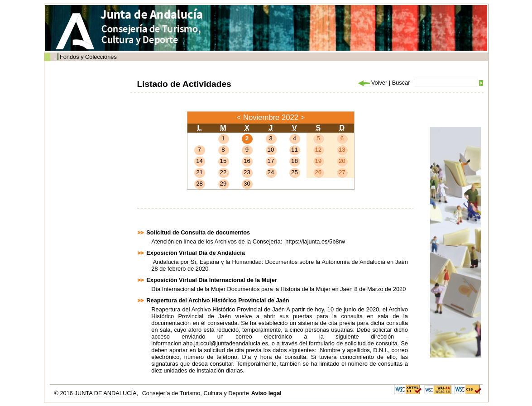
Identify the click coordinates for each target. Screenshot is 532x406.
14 (199, 161)
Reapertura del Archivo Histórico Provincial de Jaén (218, 300)
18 (295, 161)
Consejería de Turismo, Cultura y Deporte (196, 393)
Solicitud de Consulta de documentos (198, 232)
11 (295, 150)
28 (199, 184)
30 (247, 184)
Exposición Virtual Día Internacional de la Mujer (211, 280)
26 (318, 172)
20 (342, 161)
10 (271, 150)
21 (199, 172)
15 (223, 161)
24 (271, 172)
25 (295, 172)
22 (223, 172)
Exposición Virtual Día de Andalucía (196, 253)
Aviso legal (266, 393)
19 (318, 161)
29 (223, 184)
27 (342, 172)
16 (247, 161)
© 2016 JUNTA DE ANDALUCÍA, (97, 393)
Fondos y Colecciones (88, 57)
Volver (372, 83)
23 (247, 172)
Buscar (401, 83)
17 (271, 161)
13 (342, 150)
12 (318, 150)
